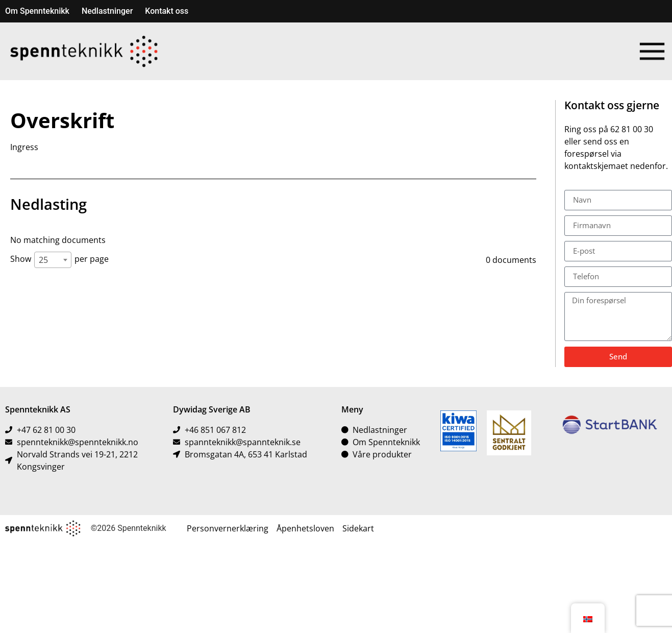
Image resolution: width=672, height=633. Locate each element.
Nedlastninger (107, 11)
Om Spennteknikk (37, 11)
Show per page (59, 260)
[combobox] (53, 260)
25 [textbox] (43, 260)
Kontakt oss (167, 11)
